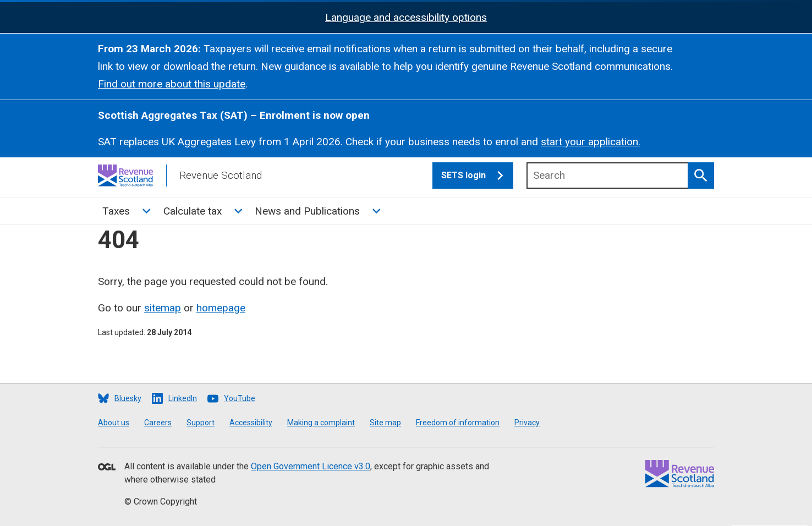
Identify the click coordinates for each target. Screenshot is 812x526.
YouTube (240, 398)
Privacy (527, 423)
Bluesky (128, 398)
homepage (221, 308)
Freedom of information (458, 423)
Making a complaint (321, 423)
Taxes (116, 211)
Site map (385, 423)
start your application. (591, 142)
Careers (158, 423)
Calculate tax (193, 211)
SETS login (477, 176)
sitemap (163, 308)
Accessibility (251, 423)
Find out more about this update (172, 84)
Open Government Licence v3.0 (311, 466)
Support (201, 423)
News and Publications (307, 211)
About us (114, 423)
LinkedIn (183, 398)
